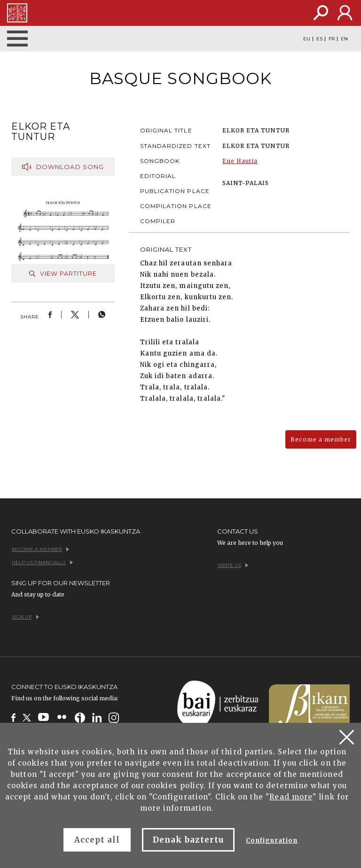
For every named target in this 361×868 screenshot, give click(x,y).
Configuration (272, 841)
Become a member (321, 439)
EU (307, 39)
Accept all (97, 840)
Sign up (25, 617)
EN (344, 39)
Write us (233, 565)
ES (319, 39)
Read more (291, 797)
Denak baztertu (188, 840)
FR (332, 39)
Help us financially (42, 562)
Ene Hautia (240, 161)
